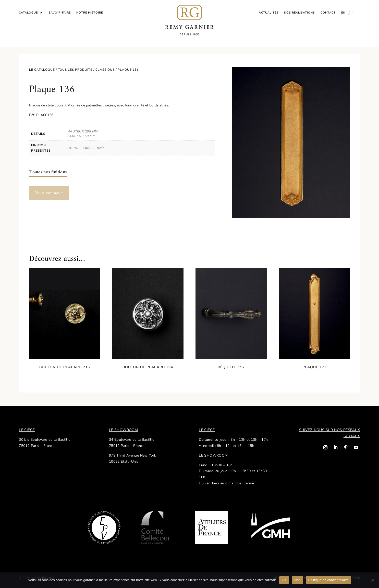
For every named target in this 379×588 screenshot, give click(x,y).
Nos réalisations (299, 13)
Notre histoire (90, 13)
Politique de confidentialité (328, 580)
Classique (105, 70)
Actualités (269, 13)
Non (297, 580)
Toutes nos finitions (48, 172)
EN (343, 13)
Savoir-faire (60, 13)
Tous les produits (75, 70)
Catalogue (28, 13)
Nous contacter (49, 193)
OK (284, 580)
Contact (328, 13)
